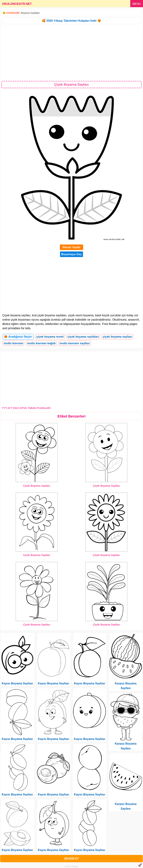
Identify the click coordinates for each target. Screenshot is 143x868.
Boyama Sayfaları (30, 13)
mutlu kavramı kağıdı (41, 343)
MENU (137, 4)
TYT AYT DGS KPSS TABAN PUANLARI (26, 408)
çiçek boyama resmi (50, 337)
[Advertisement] (71, 52)
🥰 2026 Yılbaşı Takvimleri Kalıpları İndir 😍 (71, 21)
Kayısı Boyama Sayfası (17, 683)
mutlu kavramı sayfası (75, 343)
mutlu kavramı (13, 343)
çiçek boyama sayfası (117, 337)
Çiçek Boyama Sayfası (37, 486)
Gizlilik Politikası (72, 866)
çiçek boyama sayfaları (83, 337)
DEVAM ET (71, 859)
